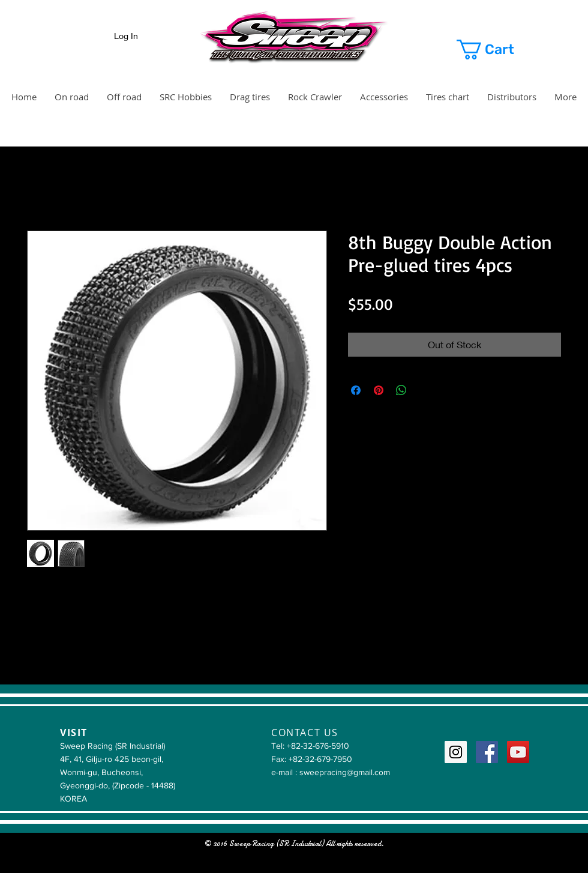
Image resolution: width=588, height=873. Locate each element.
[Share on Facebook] (356, 390)
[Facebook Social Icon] (487, 752)
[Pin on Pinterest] (379, 390)
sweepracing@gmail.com (345, 772)
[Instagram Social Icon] (456, 752)
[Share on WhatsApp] (401, 390)
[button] (499, 50)
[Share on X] (424, 390)
